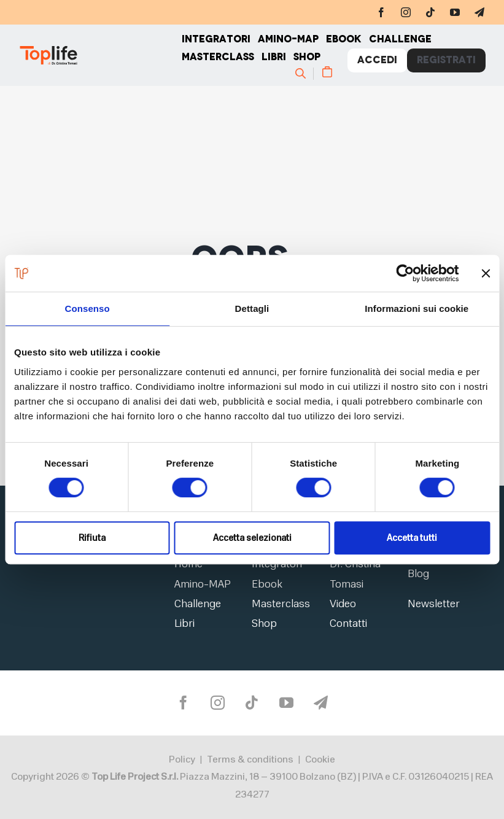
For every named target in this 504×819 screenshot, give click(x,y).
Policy (182, 759)
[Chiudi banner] (486, 273)
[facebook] (381, 12)
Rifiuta (92, 538)
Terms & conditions (250, 759)
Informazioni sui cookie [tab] (417, 309)
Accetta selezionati (252, 538)
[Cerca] (306, 73)
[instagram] (406, 12)
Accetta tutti (412, 538)
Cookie (320, 759)
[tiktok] (430, 12)
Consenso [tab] (87, 309)
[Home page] (100, 55)
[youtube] (455, 12)
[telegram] (479, 12)
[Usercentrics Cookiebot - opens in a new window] (405, 273)
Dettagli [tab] (252, 309)
